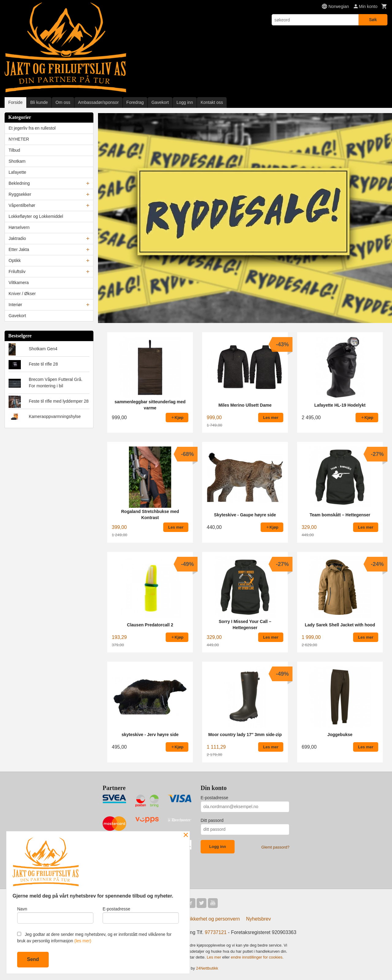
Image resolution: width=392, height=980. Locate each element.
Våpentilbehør (22, 205)
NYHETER (19, 139)
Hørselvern (19, 227)
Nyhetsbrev (259, 919)
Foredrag (135, 102)
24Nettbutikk (207, 968)
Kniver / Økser (22, 294)
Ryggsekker (20, 194)
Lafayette (17, 172)
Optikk (15, 260)
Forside (15, 102)
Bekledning (19, 183)
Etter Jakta (19, 249)
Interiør (15, 305)
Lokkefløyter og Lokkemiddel (36, 216)
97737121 (216, 932)
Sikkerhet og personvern (213, 919)
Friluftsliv (17, 272)
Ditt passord (212, 820)
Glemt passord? (275, 847)
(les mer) (83, 941)
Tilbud (14, 150)
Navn (55, 915)
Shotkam (17, 161)
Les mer (215, 957)
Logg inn (185, 102)
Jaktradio (17, 238)
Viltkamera (19, 283)
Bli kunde (39, 102)
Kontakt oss (212, 102)
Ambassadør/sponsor (98, 102)
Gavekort (160, 102)
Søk (373, 20)
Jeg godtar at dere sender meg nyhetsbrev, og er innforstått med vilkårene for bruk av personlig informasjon (94, 938)
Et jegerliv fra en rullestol (32, 128)
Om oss (63, 102)
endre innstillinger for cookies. (257, 957)
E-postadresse (214, 797)
